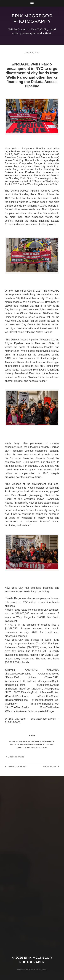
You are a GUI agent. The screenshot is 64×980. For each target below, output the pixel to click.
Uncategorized (16, 757)
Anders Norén (38, 970)
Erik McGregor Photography (32, 18)
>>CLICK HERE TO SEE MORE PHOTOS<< (32, 138)
